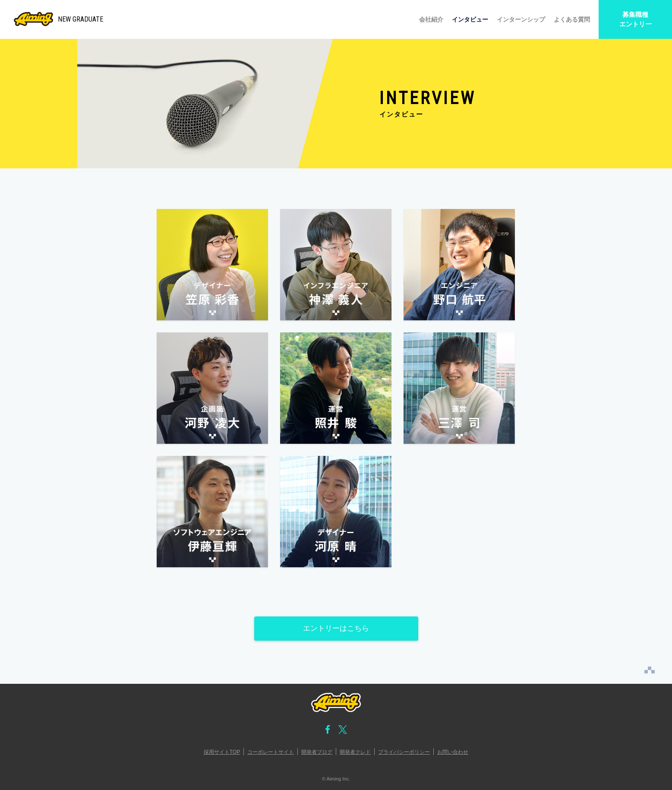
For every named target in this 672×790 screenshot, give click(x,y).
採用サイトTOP (222, 752)
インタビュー (470, 19)
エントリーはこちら (336, 628)
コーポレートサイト (271, 752)
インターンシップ (521, 19)
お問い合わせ (453, 752)
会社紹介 (431, 19)
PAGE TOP (650, 670)
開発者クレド (355, 752)
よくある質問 (572, 19)
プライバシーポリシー (404, 752)
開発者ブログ (317, 752)
